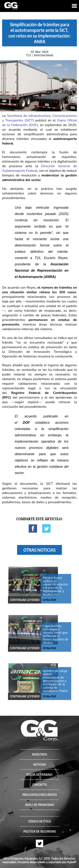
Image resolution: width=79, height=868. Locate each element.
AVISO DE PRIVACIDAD (39, 805)
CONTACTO (40, 785)
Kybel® (72, 862)
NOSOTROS (39, 754)
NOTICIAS (39, 764)
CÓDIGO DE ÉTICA (40, 821)
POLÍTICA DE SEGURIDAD (40, 831)
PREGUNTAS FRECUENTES (39, 795)
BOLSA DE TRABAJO (39, 775)
